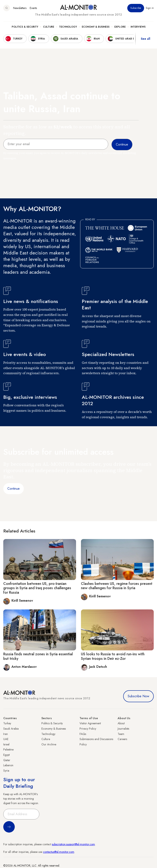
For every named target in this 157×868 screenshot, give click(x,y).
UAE (6, 739)
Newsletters (20, 8)
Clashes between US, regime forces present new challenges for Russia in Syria (117, 586)
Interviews (138, 27)
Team (121, 734)
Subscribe (136, 8)
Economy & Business (96, 27)
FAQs (83, 734)
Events (33, 8)
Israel (6, 744)
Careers (122, 739)
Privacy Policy (88, 729)
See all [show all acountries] (146, 39)
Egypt (6, 755)
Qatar (7, 760)
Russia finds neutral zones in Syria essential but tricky (38, 656)
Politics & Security (25, 27)
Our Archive (49, 744)
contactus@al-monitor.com (59, 852)
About (121, 723)
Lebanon (8, 765)
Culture (49, 27)
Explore (120, 27)
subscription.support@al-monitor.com (73, 844)
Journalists (123, 729)
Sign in (150, 8)
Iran (6, 734)
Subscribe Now (138, 696)
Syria (6, 771)
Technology (68, 27)
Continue (14, 489)
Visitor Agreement (90, 723)
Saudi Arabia (11, 729)
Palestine (8, 749)
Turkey (7, 723)
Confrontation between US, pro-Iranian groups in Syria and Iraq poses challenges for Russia (37, 588)
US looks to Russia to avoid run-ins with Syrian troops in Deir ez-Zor (113, 656)
